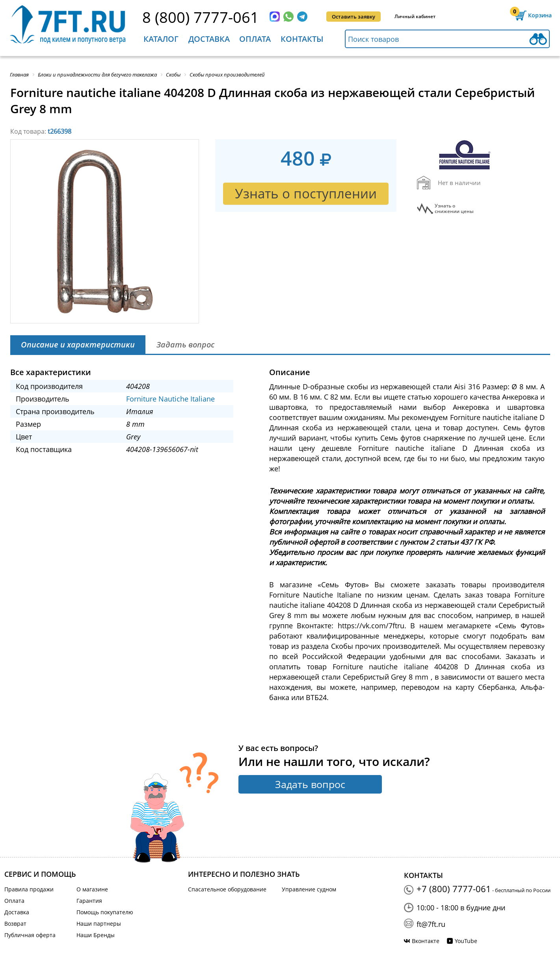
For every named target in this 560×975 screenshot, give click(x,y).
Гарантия (89, 901)
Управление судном (309, 889)
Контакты (302, 39)
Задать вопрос (310, 784)
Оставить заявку (353, 17)
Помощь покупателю (105, 912)
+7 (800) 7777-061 (454, 889)
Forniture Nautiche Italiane (170, 399)
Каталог (161, 39)
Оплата (255, 39)
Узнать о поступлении (306, 193)
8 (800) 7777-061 (201, 17)
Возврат (15, 924)
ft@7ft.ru (431, 924)
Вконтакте (426, 941)
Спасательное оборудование (227, 889)
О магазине (92, 889)
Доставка (209, 39)
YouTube (466, 941)
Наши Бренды (96, 935)
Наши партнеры (99, 924)
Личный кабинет (415, 16)
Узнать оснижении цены (454, 209)
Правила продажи (29, 889)
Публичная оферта (30, 935)
